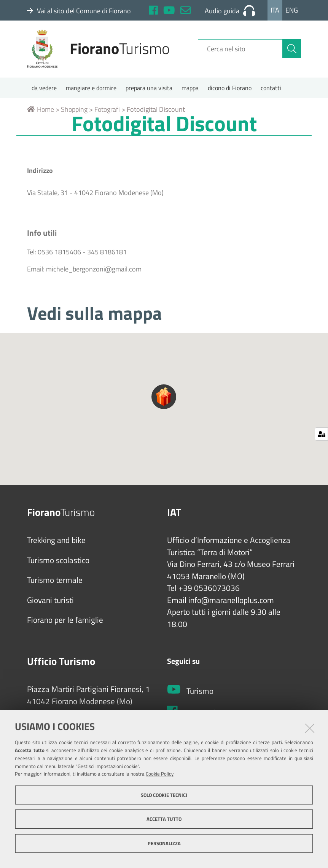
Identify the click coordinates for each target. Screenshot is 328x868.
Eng (292, 10)
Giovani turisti (50, 603)
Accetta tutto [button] (164, 819)
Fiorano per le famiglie (65, 623)
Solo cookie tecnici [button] (164, 795)
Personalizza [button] (164, 843)
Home (41, 112)
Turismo (200, 694)
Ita (275, 10)
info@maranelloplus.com (231, 603)
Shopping (74, 112)
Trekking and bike (56, 543)
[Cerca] (292, 51)
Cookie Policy (160, 774)
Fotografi (107, 112)
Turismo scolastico (58, 563)
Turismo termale (55, 583)
